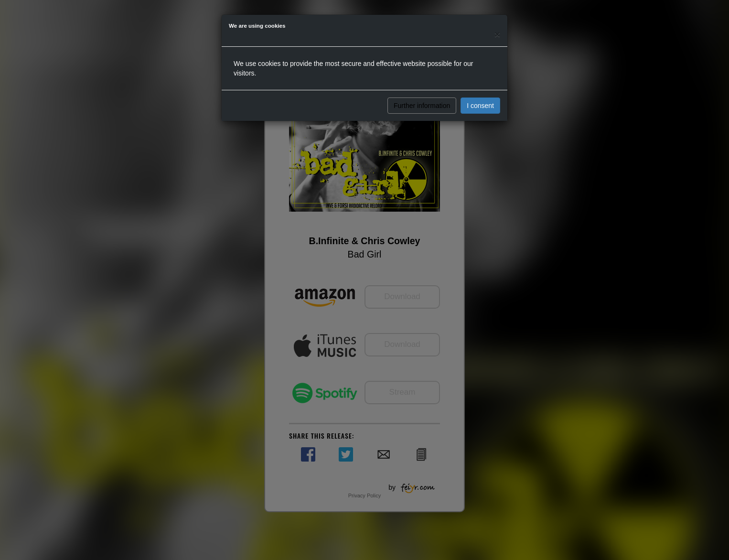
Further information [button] (422, 106)
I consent (480, 106)
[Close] (497, 34)
